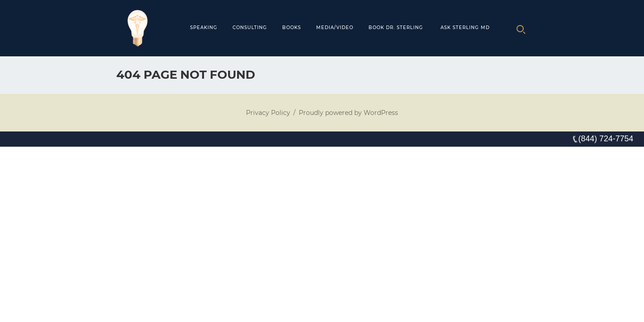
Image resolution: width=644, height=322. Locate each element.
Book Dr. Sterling (396, 28)
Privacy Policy (268, 113)
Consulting (250, 28)
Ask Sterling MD (465, 28)
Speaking (204, 28)
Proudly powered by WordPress (348, 113)
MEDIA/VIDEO (335, 28)
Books (292, 28)
